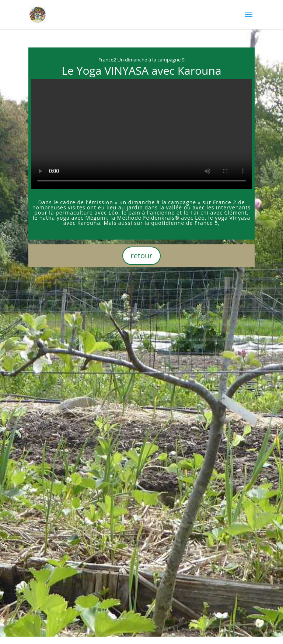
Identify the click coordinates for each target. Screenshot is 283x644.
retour (141, 256)
